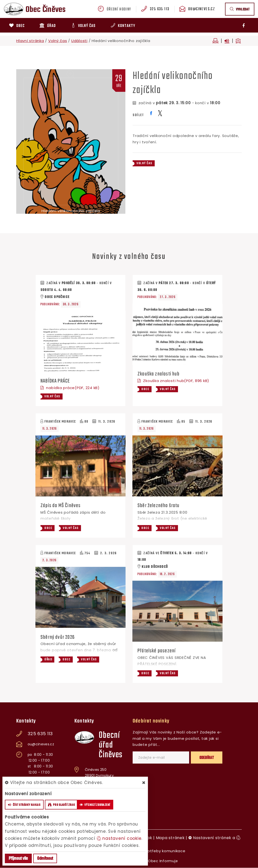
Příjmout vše (18, 859)
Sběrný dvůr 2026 (58, 637)
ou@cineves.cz (202, 9)
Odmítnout (45, 859)
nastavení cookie (119, 838)
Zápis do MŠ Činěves (61, 506)
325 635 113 (161, 9)
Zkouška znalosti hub (159, 374)
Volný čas (58, 41)
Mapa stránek (170, 838)
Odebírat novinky (151, 721)
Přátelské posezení (157, 651)
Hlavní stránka (30, 41)
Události (79, 41)
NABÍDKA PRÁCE (56, 381)
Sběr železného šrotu (159, 506)
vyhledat (240, 10)
